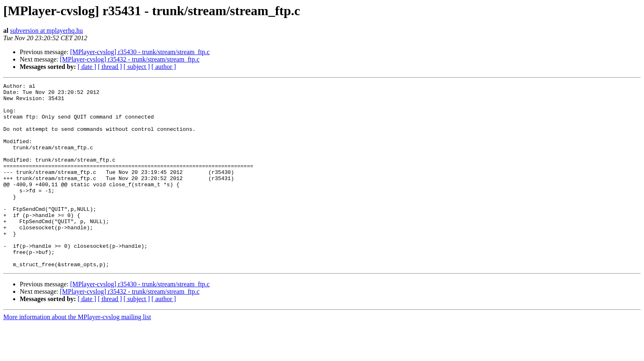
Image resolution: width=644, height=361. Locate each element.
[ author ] (164, 67)
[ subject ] (137, 67)
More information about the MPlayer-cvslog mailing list (77, 354)
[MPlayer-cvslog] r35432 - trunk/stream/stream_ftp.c (130, 59)
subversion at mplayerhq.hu (46, 31)
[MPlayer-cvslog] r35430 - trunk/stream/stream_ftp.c (140, 52)
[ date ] (87, 67)
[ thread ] (110, 67)
